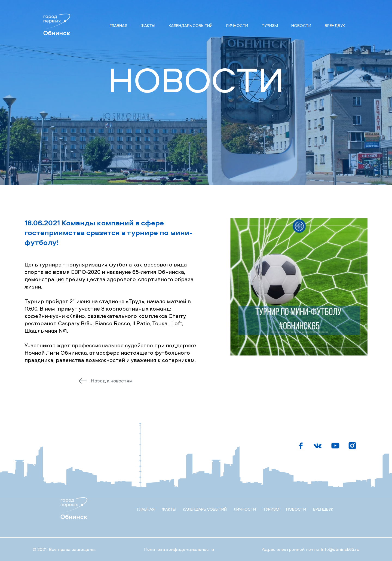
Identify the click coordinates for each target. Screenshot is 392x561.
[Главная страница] (55, 25)
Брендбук (335, 25)
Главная (118, 25)
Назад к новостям (112, 381)
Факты (148, 25)
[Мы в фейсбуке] (301, 446)
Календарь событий (191, 25)
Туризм (270, 25)
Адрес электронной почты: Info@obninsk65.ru (311, 549)
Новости (301, 25)
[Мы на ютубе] (335, 446)
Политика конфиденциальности (179, 549)
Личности (237, 25)
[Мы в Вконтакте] (318, 446)
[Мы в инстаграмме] (353, 446)
